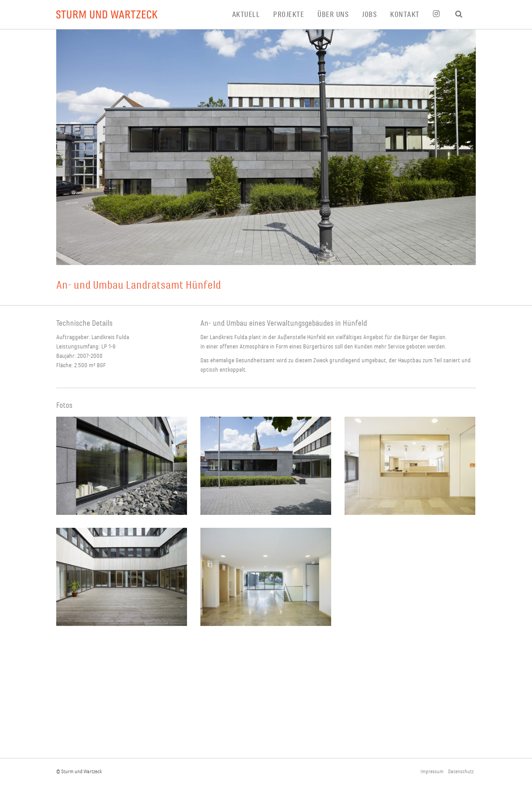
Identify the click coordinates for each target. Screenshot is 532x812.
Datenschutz (461, 772)
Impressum (432, 772)
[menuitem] (253, 14)
